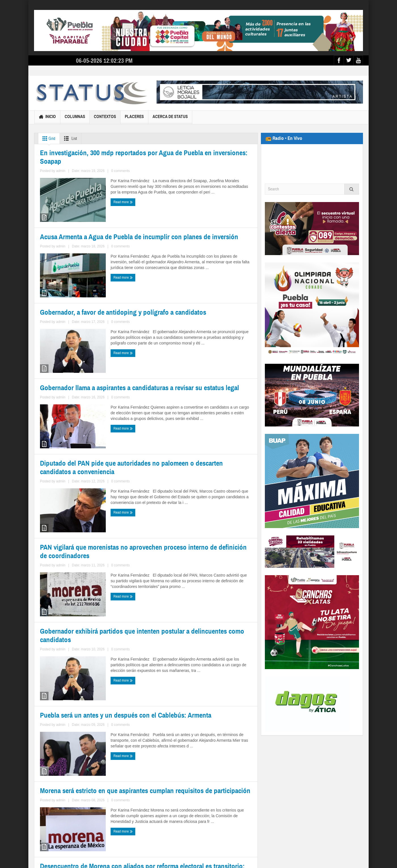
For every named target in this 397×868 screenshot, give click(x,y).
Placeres (134, 119)
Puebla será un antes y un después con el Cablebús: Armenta (195, 628)
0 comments (89, 256)
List (69, 138)
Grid (48, 138)
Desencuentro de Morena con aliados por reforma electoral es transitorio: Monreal (194, 759)
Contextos (105, 119)
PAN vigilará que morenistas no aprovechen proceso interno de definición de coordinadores (201, 490)
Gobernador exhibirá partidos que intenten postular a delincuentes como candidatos (84, 628)
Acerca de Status (170, 119)
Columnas (75, 119)
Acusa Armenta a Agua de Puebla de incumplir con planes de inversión (199, 228)
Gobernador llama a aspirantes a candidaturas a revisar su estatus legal (201, 359)
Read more (51, 266)
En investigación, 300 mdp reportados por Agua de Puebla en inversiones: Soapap (89, 228)
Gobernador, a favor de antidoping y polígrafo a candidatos (89, 359)
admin (74, 256)
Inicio (47, 117)
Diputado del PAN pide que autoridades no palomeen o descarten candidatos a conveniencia (84, 494)
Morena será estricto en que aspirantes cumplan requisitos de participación (90, 759)
